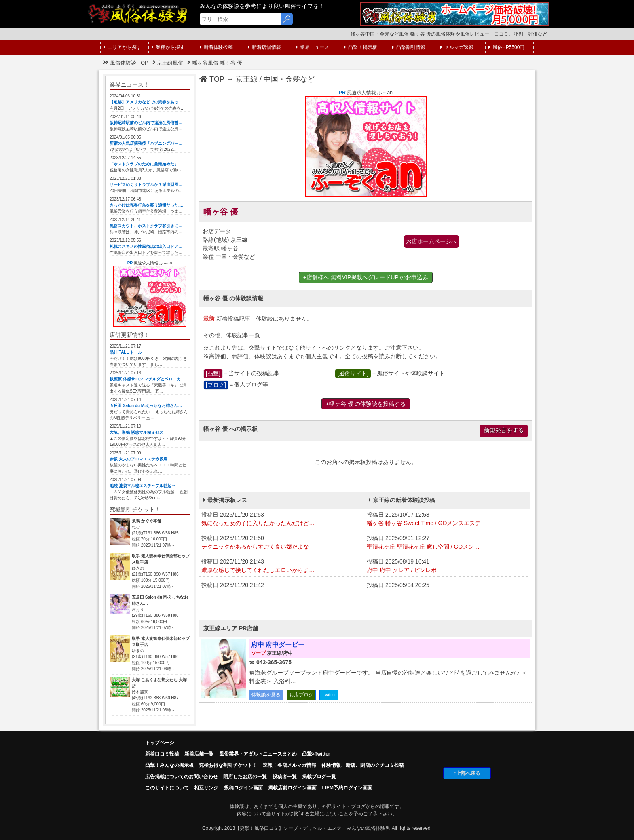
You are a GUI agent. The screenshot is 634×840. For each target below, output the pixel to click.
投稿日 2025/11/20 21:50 (282, 543)
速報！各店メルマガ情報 (290, 765)
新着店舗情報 (264, 47)
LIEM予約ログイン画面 (347, 788)
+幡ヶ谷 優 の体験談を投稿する (366, 404)
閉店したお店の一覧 (245, 777)
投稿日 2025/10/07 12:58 (447, 519)
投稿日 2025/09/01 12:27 (447, 543)
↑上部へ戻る (467, 773)
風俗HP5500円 (506, 47)
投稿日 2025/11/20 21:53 (282, 519)
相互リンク (206, 788)
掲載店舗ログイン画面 (292, 788)
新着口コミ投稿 (162, 754)
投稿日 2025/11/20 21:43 (282, 566)
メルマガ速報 (457, 47)
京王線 (247, 79)
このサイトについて (167, 788)
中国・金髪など (289, 79)
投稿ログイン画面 (243, 788)
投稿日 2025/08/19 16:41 (447, 566)
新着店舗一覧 (199, 754)
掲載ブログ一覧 (319, 777)
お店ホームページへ (431, 241)
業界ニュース (313, 47)
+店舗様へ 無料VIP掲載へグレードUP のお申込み (366, 277)
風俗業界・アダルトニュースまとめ (258, 754)
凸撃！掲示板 (361, 47)
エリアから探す (123, 47)
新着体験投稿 (216, 47)
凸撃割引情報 (409, 47)
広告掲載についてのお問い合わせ (182, 777)
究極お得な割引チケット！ (228, 765)
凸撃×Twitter (316, 754)
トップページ (160, 743)
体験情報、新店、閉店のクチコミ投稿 (363, 765)
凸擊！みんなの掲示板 (169, 765)
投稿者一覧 (285, 777)
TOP (212, 79)
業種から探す (168, 47)
